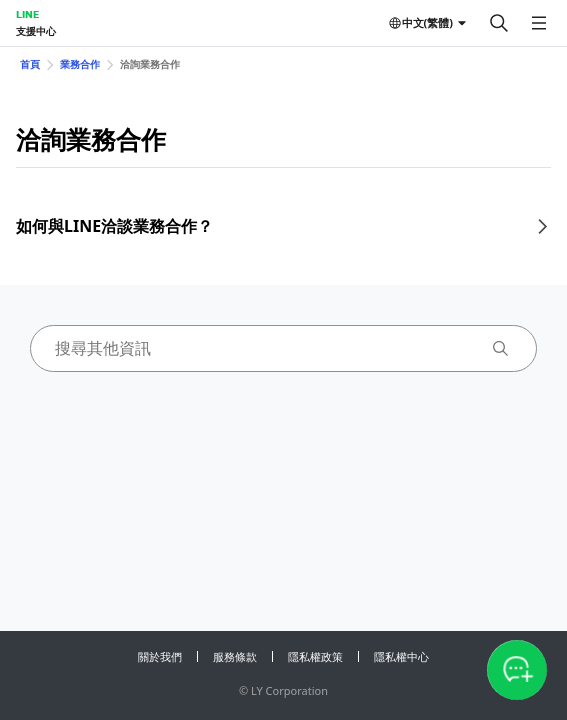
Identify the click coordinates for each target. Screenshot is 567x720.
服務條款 (235, 656)
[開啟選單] (539, 23)
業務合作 (80, 64)
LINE (27, 14)
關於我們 (160, 656)
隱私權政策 (315, 656)
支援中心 (36, 31)
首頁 (30, 64)
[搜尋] (499, 23)
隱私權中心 (401, 656)
